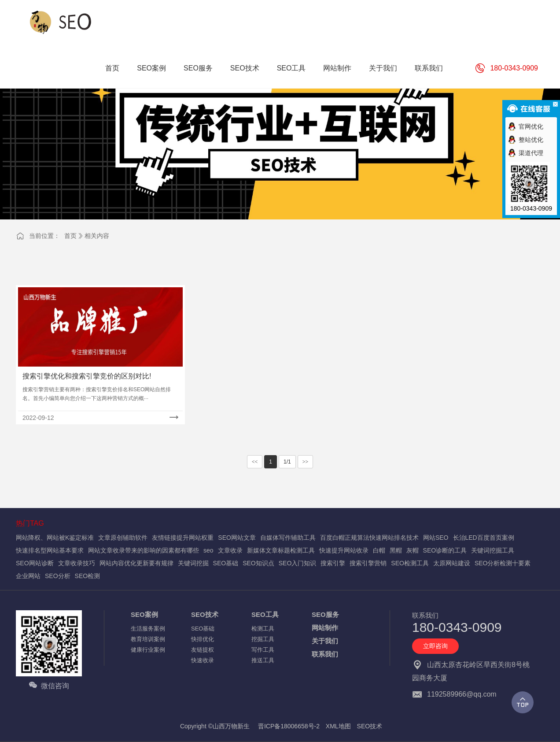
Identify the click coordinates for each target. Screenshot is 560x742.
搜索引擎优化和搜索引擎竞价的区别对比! (87, 376)
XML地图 (338, 726)
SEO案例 (144, 614)
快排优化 (203, 639)
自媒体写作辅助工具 (288, 538)
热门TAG (30, 523)
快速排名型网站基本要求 (50, 550)
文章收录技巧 (77, 563)
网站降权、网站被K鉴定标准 (55, 538)
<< (255, 462)
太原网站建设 (452, 563)
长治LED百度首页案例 (484, 538)
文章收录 (230, 550)
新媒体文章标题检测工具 (281, 550)
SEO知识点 (258, 563)
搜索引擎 (333, 563)
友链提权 (203, 650)
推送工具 (263, 660)
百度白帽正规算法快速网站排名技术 (369, 538)
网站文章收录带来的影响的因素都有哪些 (144, 550)
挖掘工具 (263, 639)
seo (208, 550)
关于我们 (325, 641)
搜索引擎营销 (368, 563)
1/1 (287, 462)
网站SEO (436, 538)
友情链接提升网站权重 (183, 538)
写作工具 (263, 650)
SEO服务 (325, 614)
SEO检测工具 (410, 563)
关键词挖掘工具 (493, 550)
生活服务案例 (148, 629)
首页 (70, 236)
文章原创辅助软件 (123, 538)
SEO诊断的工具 (445, 550)
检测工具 (263, 629)
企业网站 (28, 576)
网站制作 (325, 628)
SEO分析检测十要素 (503, 563)
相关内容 (97, 236)
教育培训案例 (148, 639)
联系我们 (325, 654)
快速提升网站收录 (344, 550)
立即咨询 (435, 646)
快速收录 (203, 660)
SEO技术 (205, 614)
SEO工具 (265, 614)
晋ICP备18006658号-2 (289, 726)
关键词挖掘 (193, 563)
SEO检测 (88, 576)
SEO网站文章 (237, 538)
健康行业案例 (148, 650)
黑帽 (396, 550)
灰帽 (413, 550)
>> (306, 462)
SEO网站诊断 (35, 563)
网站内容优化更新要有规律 (136, 563)
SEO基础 (226, 563)
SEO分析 (58, 576)
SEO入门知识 (298, 563)
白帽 (379, 550)
